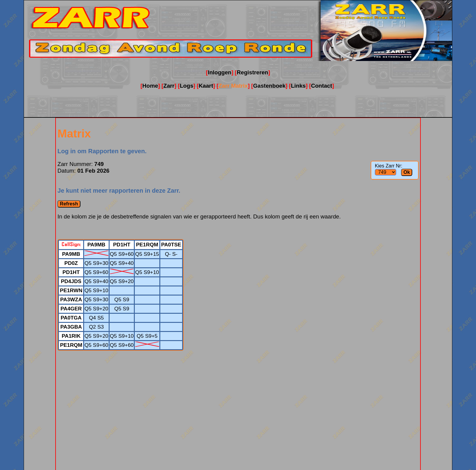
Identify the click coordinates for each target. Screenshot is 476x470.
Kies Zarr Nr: (389, 166)
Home (150, 86)
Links (298, 86)
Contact (322, 86)
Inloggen (219, 72)
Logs (187, 86)
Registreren (253, 72)
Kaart (206, 86)
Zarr (169, 86)
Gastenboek (269, 86)
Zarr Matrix (233, 86)
